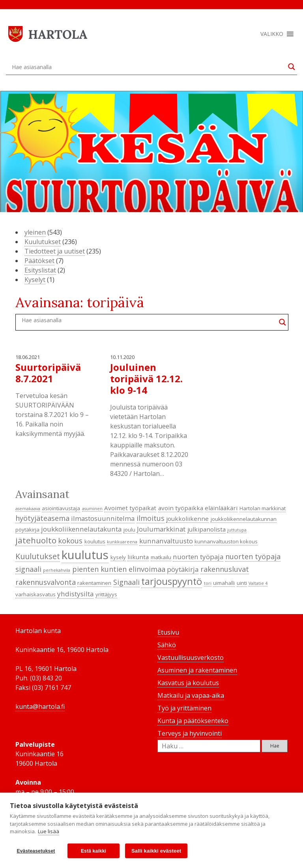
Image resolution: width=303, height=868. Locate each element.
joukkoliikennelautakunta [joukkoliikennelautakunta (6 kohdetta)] (81, 529)
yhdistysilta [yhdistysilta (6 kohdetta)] (75, 594)
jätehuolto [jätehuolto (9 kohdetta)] (36, 540)
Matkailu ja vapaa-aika (191, 695)
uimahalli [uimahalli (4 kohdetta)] (224, 583)
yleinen (35, 232)
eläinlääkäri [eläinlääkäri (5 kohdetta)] (221, 508)
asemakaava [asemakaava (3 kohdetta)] (28, 509)
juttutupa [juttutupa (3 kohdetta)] (237, 530)
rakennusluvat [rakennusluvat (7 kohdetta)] (225, 569)
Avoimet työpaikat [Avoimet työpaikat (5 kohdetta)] (130, 508)
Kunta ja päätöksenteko (193, 721)
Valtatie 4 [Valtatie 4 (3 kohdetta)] (258, 583)
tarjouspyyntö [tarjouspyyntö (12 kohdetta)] (172, 581)
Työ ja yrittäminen (184, 708)
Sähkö (167, 645)
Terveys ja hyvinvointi (190, 733)
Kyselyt (35, 280)
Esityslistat (40, 270)
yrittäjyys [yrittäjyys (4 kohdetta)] (106, 594)
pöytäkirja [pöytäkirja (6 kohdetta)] (183, 569)
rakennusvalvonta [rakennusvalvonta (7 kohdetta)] (46, 582)
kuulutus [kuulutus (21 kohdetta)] (85, 555)
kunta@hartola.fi (40, 706)
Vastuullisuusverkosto (191, 658)
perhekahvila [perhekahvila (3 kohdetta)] (57, 570)
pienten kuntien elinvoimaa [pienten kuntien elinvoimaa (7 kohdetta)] (119, 569)
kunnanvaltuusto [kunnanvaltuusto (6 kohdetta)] (166, 541)
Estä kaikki (94, 851)
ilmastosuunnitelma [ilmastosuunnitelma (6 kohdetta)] (103, 518)
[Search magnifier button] (292, 67)
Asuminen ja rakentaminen (197, 670)
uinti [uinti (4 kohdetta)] (242, 583)
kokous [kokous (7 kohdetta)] (70, 541)
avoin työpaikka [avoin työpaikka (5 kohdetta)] (181, 508)
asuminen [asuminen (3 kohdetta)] (92, 509)
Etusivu (168, 632)
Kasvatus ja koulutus (188, 683)
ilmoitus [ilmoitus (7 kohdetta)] (151, 518)
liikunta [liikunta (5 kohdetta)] (138, 557)
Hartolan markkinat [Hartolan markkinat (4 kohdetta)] (263, 508)
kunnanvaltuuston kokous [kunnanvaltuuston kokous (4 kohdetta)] (226, 541)
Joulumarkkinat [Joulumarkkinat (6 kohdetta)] (161, 529)
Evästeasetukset (36, 851)
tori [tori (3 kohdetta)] (208, 583)
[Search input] (148, 67)
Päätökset (39, 261)
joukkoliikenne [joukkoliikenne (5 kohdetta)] (187, 519)
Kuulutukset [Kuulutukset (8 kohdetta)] (38, 556)
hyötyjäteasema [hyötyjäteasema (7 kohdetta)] (42, 518)
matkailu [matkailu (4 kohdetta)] (161, 557)
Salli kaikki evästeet (156, 851)
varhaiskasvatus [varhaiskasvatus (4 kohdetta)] (36, 594)
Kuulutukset (43, 242)
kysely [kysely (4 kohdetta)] (118, 557)
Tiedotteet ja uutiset (55, 251)
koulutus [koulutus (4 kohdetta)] (95, 541)
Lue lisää (49, 832)
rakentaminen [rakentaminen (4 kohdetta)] (94, 583)
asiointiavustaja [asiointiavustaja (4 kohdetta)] (61, 508)
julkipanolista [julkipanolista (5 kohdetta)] (207, 529)
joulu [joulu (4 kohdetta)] (129, 530)
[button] (272, 34)
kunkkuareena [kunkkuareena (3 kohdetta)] (122, 542)
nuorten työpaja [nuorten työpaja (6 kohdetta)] (198, 557)
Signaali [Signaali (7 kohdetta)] (126, 582)
